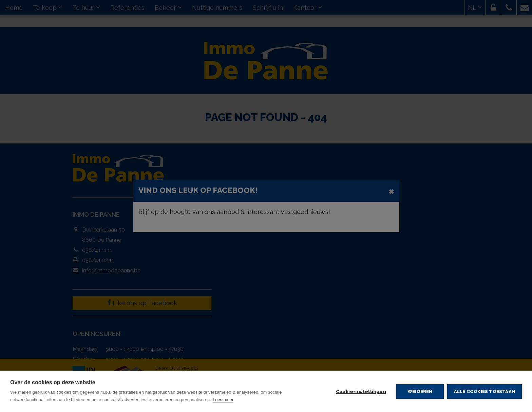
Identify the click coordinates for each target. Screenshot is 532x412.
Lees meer (223, 400)
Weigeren (420, 391)
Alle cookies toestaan (484, 391)
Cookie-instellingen (361, 391)
